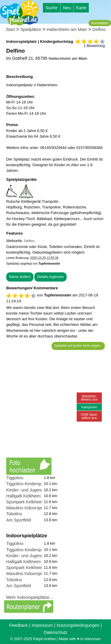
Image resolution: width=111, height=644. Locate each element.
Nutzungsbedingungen (78, 625)
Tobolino (14, 514)
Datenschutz (56, 632)
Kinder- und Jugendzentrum (33, 490)
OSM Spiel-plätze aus (89, 416)
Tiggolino (15, 478)
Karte (81, 8)
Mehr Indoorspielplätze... (30, 597)
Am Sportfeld (18, 520)
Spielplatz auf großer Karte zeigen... (78, 346)
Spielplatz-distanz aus (89, 398)
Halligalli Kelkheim (24, 496)
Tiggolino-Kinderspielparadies (34, 484)
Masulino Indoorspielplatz (30, 508)
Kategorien (89, 407)
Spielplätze (31, 29)
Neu (67, 8)
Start (10, 29)
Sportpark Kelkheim (25, 502)
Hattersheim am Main (67, 29)
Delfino (99, 29)
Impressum (42, 625)
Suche (52, 8)
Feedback (18, 625)
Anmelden (100, 23)
